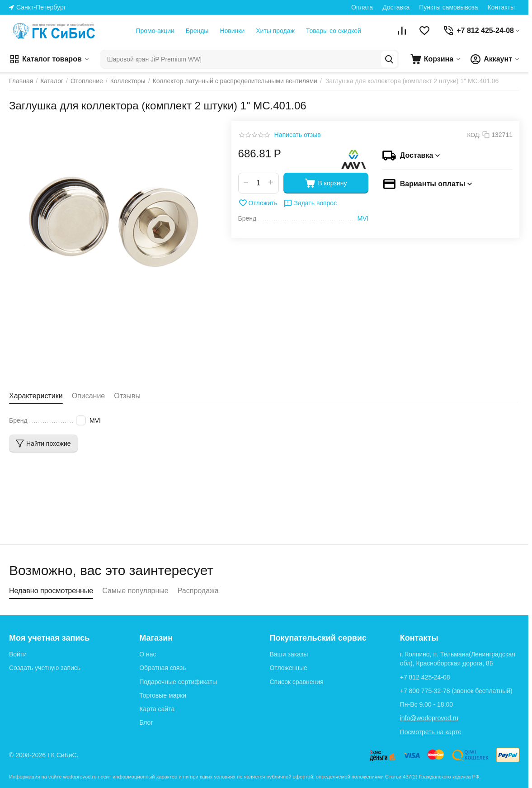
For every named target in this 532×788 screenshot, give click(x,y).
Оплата (362, 7)
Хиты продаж (275, 31)
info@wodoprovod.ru (429, 718)
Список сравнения (296, 682)
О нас (148, 654)
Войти (18, 654)
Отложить (258, 203)
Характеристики (36, 396)
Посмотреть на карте (431, 732)
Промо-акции (155, 31)
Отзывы (127, 396)
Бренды (197, 31)
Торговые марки (163, 695)
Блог (146, 722)
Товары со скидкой (334, 31)
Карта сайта (157, 709)
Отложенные (288, 668)
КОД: (474, 135)
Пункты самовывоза (448, 7)
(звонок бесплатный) (456, 691)
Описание (89, 396)
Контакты (501, 7)
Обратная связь (162, 668)
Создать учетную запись (45, 668)
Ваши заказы (289, 654)
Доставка (396, 7)
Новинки (232, 31)
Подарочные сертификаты (178, 682)
